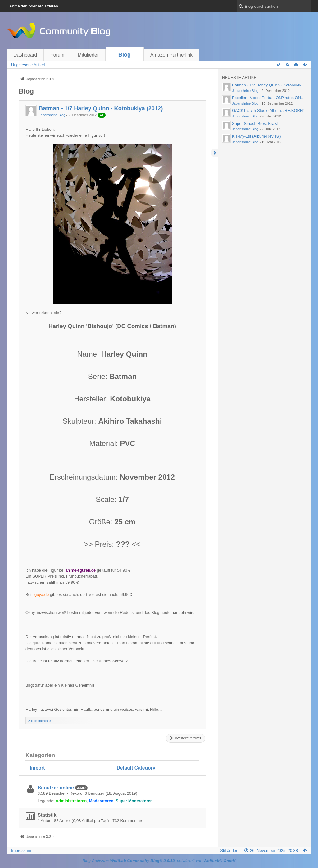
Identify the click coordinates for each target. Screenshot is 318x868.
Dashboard (25, 55)
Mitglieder (88, 55)
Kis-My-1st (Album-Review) (256, 136)
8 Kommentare (39, 721)
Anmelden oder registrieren (34, 6)
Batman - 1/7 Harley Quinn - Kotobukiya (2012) (101, 108)
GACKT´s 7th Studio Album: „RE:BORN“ (268, 110)
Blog (125, 55)
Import (37, 768)
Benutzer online (56, 788)
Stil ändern (230, 850)
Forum (57, 55)
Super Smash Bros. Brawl (255, 123)
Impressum (21, 850)
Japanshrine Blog (52, 115)
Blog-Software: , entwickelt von (159, 861)
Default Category (136, 768)
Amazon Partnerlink (171, 55)
